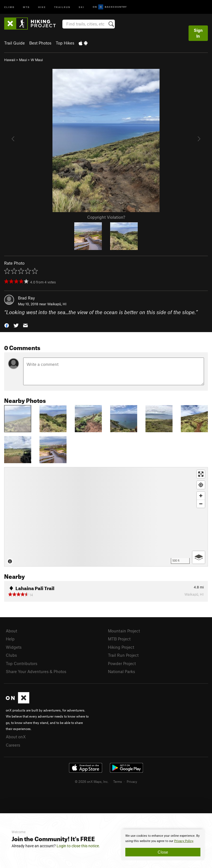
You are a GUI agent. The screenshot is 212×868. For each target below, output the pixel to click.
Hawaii (10, 60)
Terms (118, 781)
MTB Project (119, 639)
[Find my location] (201, 485)
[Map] (106, 517)
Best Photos (40, 43)
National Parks (121, 671)
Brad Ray (26, 298)
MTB (26, 7)
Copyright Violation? (106, 217)
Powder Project (122, 663)
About (11, 631)
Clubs (11, 655)
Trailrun (62, 7)
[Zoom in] (201, 496)
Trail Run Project (123, 655)
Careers (13, 745)
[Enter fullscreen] (201, 474)
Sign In (198, 33)
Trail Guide (14, 43)
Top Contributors (22, 663)
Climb (9, 7)
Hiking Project (121, 647)
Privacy (132, 781)
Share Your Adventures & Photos (36, 671)
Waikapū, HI (57, 304)
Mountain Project (124, 631)
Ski (82, 7)
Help (10, 639)
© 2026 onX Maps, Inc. (92, 781)
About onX (16, 737)
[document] (163, 845)
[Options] (199, 557)
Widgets (14, 647)
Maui (23, 60)
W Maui (37, 60)
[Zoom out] (201, 504)
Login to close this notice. (78, 846)
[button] (7, 325)
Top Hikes (65, 43)
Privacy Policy (184, 841)
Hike (42, 7)
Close (163, 852)
